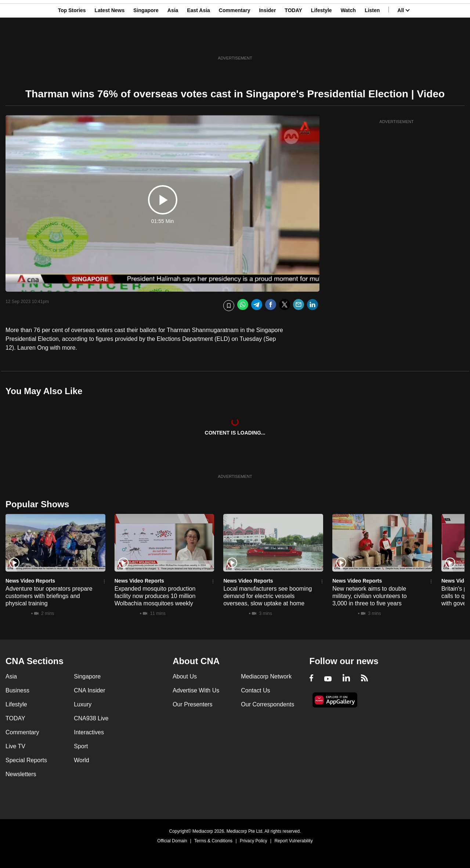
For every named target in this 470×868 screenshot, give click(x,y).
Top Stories (72, 42)
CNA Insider (89, 690)
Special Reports (26, 760)
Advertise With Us (196, 690)
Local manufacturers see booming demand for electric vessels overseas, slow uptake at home (267, 596)
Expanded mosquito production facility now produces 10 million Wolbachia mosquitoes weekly (155, 596)
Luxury (83, 704)
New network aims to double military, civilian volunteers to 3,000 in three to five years (369, 596)
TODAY (293, 42)
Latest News (110, 42)
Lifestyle (321, 42)
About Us (185, 676)
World (82, 760)
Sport (81, 746)
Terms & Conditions (213, 841)
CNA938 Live (91, 718)
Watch (348, 42)
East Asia (198, 42)
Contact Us (255, 690)
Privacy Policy (254, 841)
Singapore (146, 42)
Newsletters (21, 774)
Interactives (89, 732)
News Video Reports (30, 581)
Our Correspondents (267, 704)
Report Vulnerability (293, 841)
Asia (173, 42)
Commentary (235, 42)
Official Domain (172, 841)
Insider (267, 42)
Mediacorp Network (266, 676)
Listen (372, 42)
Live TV (15, 746)
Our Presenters (192, 704)
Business (17, 690)
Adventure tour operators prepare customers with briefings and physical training (49, 596)
